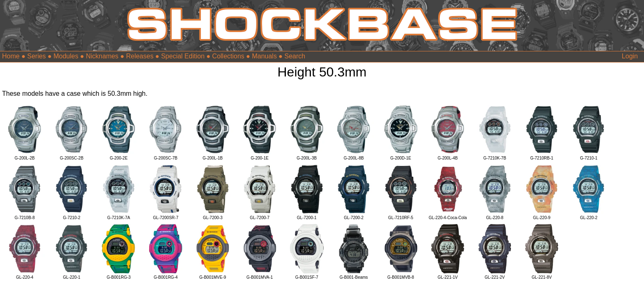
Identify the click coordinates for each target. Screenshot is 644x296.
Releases (140, 56)
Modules (66, 56)
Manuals (264, 56)
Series (36, 56)
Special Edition (183, 56)
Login (630, 56)
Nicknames (102, 56)
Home (11, 56)
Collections (228, 56)
